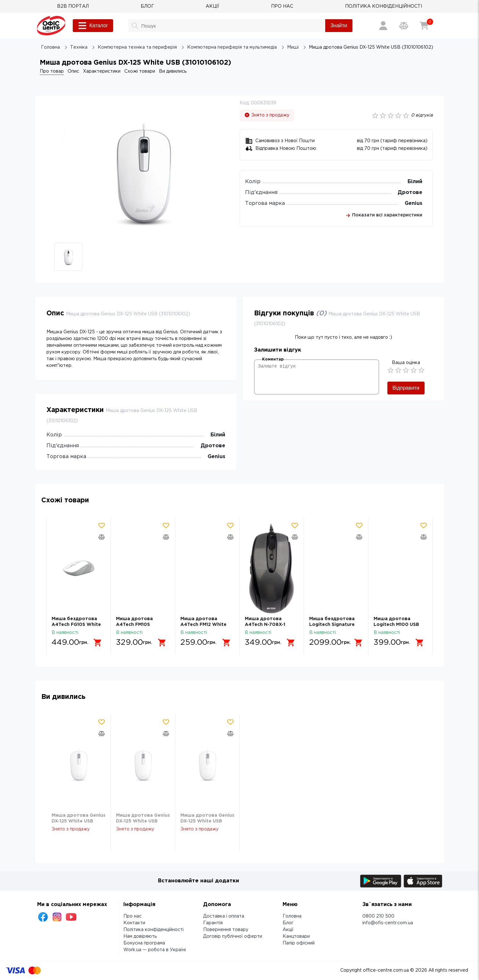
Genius (413, 203)
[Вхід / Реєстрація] (383, 26)
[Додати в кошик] (98, 643)
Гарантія (213, 923)
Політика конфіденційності (153, 930)
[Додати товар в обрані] (102, 525)
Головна (292, 916)
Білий (415, 182)
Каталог (93, 26)
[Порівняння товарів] (404, 26)
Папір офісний (299, 943)
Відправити (406, 388)
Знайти (339, 25)
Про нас (132, 916)
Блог (288, 923)
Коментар (273, 359)
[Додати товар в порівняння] (102, 537)
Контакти (134, 923)
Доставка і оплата (224, 916)
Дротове (410, 193)
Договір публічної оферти (233, 936)
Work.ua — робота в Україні (155, 950)
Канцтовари (296, 936)
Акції (288, 930)
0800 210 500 (378, 916)
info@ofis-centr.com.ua (388, 923)
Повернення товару (226, 930)
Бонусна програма (144, 943)
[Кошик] (424, 26)
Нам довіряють (140, 936)
